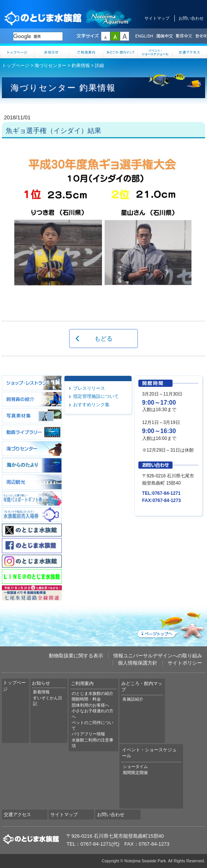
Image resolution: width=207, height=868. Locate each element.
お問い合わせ (191, 18)
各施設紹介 (133, 699)
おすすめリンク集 (91, 405)
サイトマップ (157, 18)
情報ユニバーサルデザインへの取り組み (158, 656)
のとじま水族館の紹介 (93, 693)
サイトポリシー (185, 663)
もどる (103, 338)
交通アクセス (190, 52)
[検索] (38, 36)
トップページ (17, 52)
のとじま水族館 (68, 18)
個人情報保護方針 (138, 663)
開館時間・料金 (86, 699)
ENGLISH (144, 36)
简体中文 (164, 36)
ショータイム (135, 766)
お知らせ (52, 52)
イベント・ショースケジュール (155, 52)
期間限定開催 (135, 773)
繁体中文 (184, 36)
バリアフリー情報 (88, 734)
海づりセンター (50, 66)
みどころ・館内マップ (121, 52)
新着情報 (41, 692)
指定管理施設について (96, 396)
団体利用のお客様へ (90, 705)
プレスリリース (89, 388)
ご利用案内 (86, 52)
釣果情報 (81, 66)
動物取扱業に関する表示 (76, 656)
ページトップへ (171, 624)
